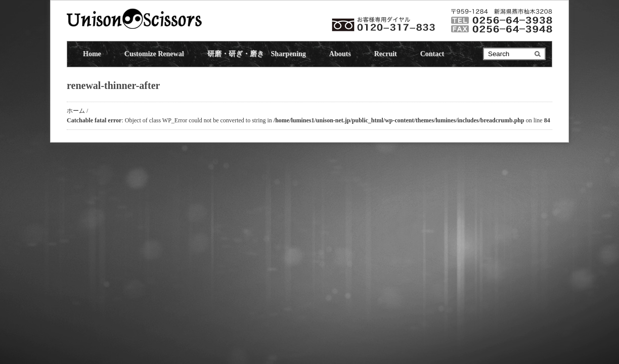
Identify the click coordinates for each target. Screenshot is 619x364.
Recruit (386, 54)
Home (92, 54)
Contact (432, 54)
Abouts (340, 54)
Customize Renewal (154, 54)
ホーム (76, 111)
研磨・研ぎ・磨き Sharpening (257, 54)
